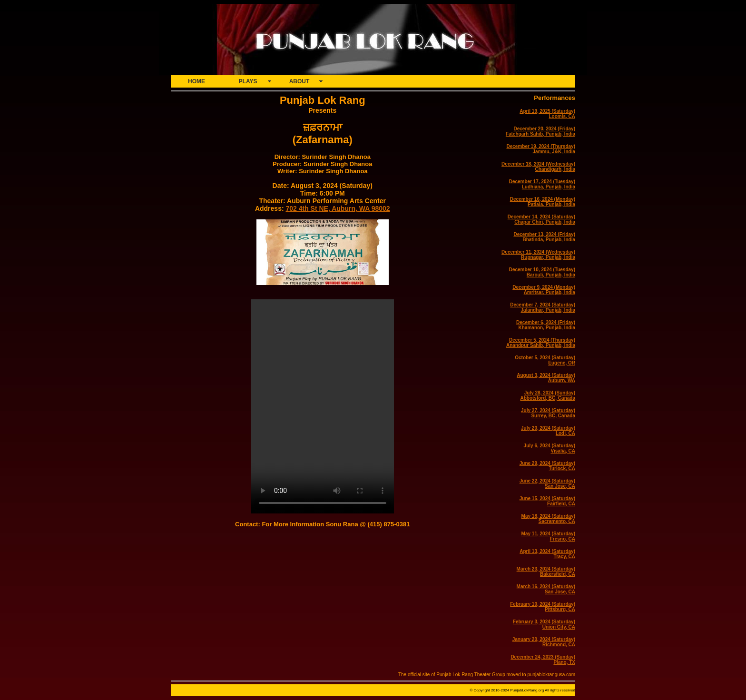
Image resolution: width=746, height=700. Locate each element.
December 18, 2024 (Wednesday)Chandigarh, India (538, 167)
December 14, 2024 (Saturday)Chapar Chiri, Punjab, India (541, 219)
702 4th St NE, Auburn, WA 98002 (338, 208)
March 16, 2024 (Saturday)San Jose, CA (546, 589)
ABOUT (299, 81)
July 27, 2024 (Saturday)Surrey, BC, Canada (548, 413)
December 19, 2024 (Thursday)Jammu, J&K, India (541, 149)
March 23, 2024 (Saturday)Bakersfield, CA (546, 572)
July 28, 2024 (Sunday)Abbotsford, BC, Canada (548, 395)
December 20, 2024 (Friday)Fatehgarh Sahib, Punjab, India (540, 131)
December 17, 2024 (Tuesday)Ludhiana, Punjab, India (542, 184)
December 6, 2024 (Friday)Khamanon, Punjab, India (546, 325)
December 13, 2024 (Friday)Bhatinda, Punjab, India (544, 237)
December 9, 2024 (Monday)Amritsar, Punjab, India (544, 290)
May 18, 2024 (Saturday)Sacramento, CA (548, 519)
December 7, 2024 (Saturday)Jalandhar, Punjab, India (543, 307)
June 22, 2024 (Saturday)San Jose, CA (547, 483)
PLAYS (248, 81)
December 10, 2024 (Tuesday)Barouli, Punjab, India (542, 272)
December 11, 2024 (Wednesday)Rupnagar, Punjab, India (538, 255)
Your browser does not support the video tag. (323, 406)
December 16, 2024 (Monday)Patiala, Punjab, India (543, 202)
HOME (196, 81)
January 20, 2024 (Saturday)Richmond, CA (544, 642)
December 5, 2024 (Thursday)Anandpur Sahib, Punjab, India (541, 343)
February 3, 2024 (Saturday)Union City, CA (544, 624)
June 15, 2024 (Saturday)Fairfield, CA (547, 501)
